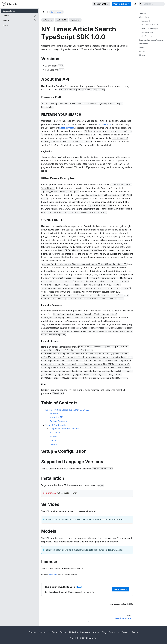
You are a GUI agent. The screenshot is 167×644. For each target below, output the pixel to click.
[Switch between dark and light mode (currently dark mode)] (135, 4)
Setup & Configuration (56, 425)
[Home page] (44, 12)
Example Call (146, 21)
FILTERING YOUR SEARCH (151, 25)
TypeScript (75, 20)
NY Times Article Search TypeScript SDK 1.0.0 (67, 410)
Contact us (114, 632)
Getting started (9, 11)
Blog (104, 632)
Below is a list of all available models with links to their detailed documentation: (84, 550)
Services (54, 436)
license (5, 25)
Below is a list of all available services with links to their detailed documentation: (85, 520)
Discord (33, 632)
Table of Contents (58, 421)
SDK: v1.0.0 (62, 20)
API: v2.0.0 (48, 20)
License (53, 444)
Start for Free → (120, 589)
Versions (54, 413)
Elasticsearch (104, 124)
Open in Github (120, 4)
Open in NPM (100, 4)
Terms (135, 632)
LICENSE (53, 575)
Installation (55, 433)
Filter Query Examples (150, 28)
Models (53, 441)
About (96, 632)
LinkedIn (74, 632)
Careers (126, 632)
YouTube (53, 632)
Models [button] (6, 20)
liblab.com (85, 632)
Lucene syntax (67, 128)
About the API (56, 417)
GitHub (42, 632)
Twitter (63, 632)
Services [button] (6, 16)
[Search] (152, 4)
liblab (79, 587)
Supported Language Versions (64, 429)
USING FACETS (147, 32)
